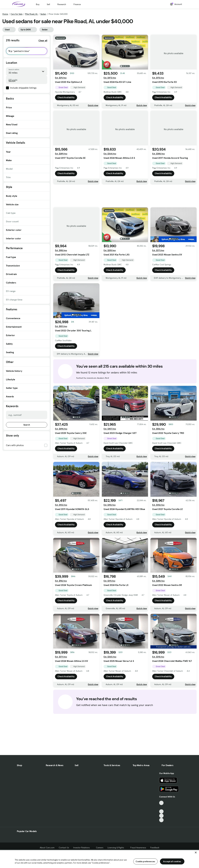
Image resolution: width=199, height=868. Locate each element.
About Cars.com (47, 848)
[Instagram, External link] (161, 816)
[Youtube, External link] (161, 812)
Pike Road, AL (31, 14)
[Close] (196, 852)
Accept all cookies (172, 861)
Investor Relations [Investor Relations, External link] (83, 848)
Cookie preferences (145, 861)
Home (5, 14)
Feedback (155, 848)
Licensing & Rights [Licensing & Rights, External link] (117, 848)
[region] (99, 859)
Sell (48, 4)
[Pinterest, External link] (161, 820)
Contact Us (64, 848)
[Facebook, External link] (161, 807)
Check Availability (66, 97)
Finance (77, 4)
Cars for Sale (17, 14)
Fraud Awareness (138, 848)
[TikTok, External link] (161, 803)
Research (62, 4)
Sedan (43, 14)
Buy (38, 4)
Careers (100, 848)
